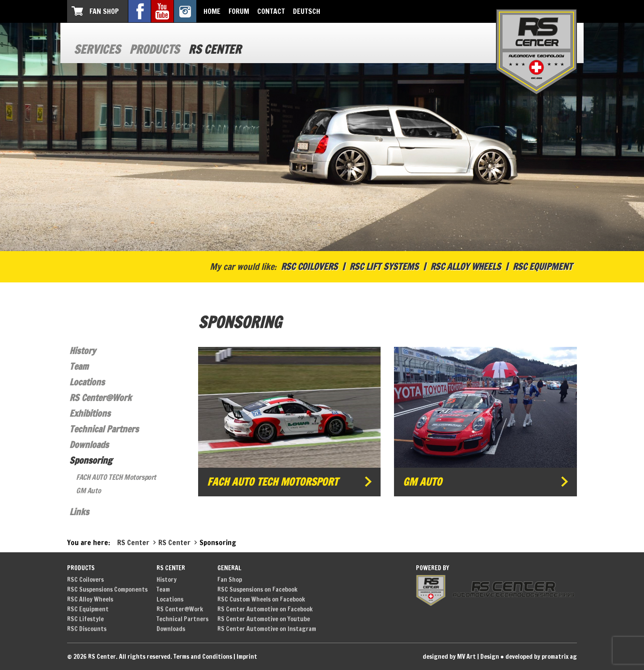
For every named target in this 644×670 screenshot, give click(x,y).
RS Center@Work (100, 398)
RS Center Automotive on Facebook (265, 609)
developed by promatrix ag (541, 657)
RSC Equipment (542, 267)
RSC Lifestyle (85, 619)
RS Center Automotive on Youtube (264, 619)
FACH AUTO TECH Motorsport (116, 477)
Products (154, 49)
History (83, 351)
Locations (87, 382)
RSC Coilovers (309, 267)
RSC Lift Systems (384, 267)
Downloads (89, 445)
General (229, 568)
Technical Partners (104, 429)
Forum (239, 11)
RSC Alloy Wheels (466, 267)
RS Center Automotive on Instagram (267, 629)
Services (97, 49)
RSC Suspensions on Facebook (257, 589)
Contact (271, 11)
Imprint (247, 657)
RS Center (215, 49)
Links (79, 512)
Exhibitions (90, 413)
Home (212, 11)
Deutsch (307, 11)
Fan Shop (104, 11)
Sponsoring (91, 460)
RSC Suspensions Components (107, 589)
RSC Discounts (87, 629)
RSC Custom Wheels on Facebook (261, 599)
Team (79, 366)
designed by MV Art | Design (461, 657)
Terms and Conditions (203, 657)
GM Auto (88, 491)
